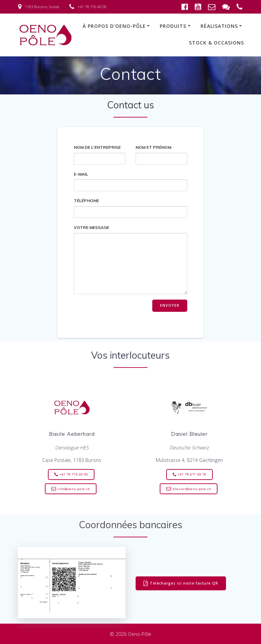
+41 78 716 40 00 (71, 475)
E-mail (131, 182)
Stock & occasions (216, 43)
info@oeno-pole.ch (71, 489)
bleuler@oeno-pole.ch (189, 489)
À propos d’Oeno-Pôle (114, 26)
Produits (173, 26)
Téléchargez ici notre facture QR (181, 584)
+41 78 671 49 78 (189, 475)
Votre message (131, 260)
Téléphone (131, 208)
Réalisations (219, 26)
